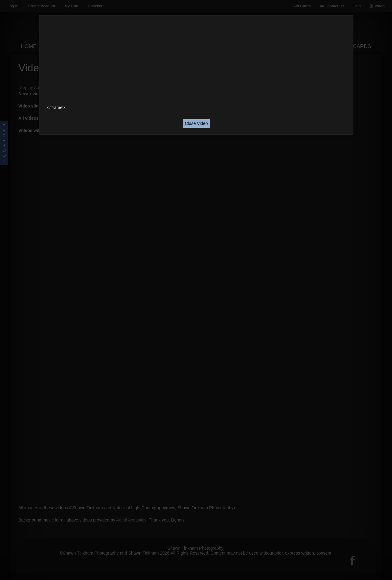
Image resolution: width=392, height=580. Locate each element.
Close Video (196, 123)
